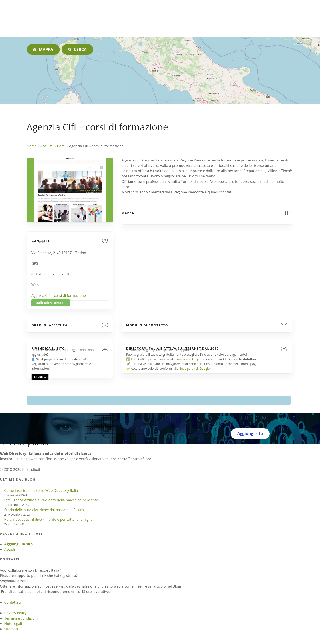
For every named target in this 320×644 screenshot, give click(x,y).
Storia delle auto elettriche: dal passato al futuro (44, 510)
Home (32, 146)
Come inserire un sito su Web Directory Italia (41, 490)
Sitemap (11, 629)
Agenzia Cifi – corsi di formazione (59, 295)
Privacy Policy (15, 613)
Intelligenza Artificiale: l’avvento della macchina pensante (51, 500)
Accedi (10, 549)
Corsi (61, 146)
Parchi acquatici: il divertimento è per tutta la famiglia (48, 519)
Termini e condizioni (21, 618)
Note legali (13, 624)
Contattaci (13, 602)
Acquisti (47, 146)
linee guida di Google (194, 368)
